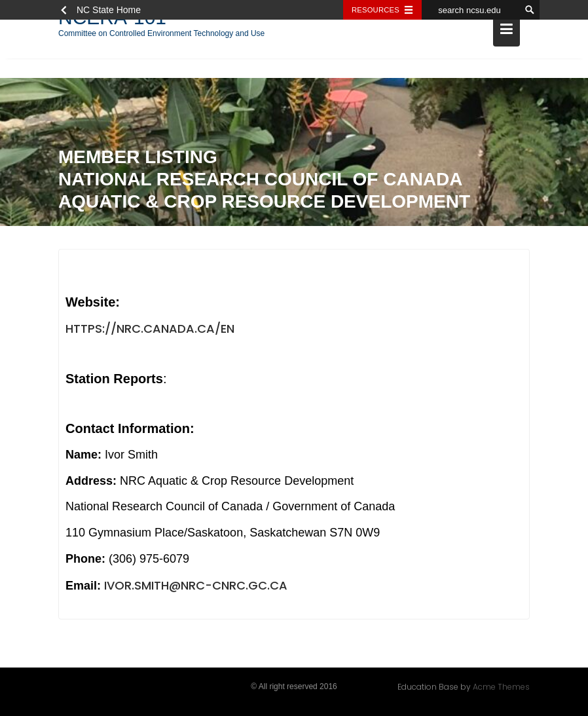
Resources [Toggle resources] (376, 10)
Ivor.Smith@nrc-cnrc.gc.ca (196, 586)
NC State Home (109, 10)
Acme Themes (501, 686)
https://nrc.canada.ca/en (150, 329)
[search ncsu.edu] (471, 10)
